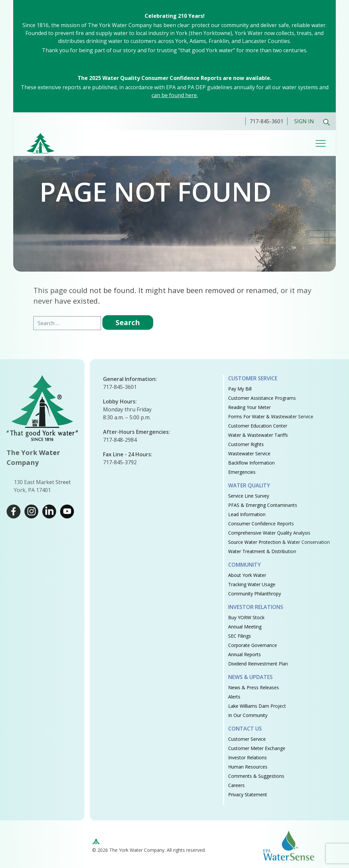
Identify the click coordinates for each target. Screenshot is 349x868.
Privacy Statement (248, 794)
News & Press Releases (254, 687)
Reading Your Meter (249, 407)
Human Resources (248, 767)
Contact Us (245, 729)
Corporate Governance (253, 645)
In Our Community (248, 715)
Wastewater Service (249, 453)
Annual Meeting (245, 627)
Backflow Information (251, 463)
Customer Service (253, 378)
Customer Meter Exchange (257, 748)
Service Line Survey (249, 496)
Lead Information (247, 514)
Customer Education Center (258, 426)
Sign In (304, 121)
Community (244, 565)
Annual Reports (244, 654)
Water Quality (249, 485)
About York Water (247, 575)
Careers (236, 785)
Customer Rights (246, 444)
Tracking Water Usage (252, 584)
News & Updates (250, 677)
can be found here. (175, 95)
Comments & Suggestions (256, 776)
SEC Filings (240, 636)
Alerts (234, 697)
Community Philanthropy (255, 594)
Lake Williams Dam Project (257, 706)
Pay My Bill (240, 389)
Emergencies (242, 472)
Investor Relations (256, 607)
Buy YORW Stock (246, 617)
